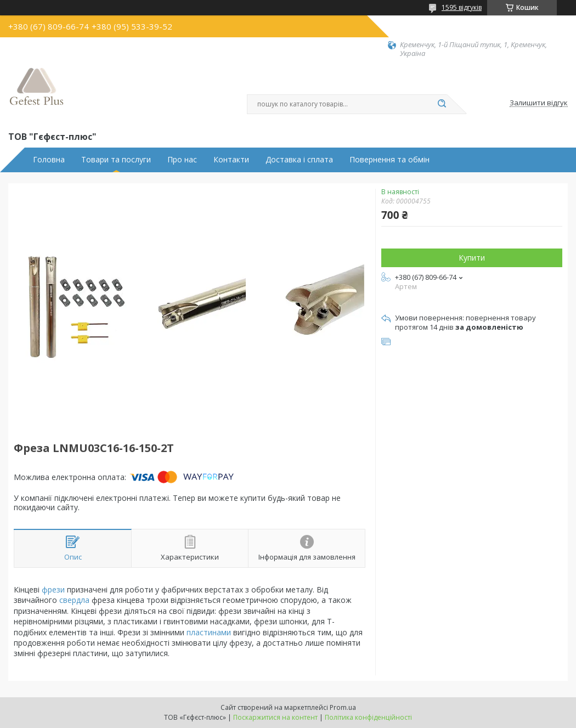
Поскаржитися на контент (275, 717)
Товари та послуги (116, 160)
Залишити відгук (539, 103)
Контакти (231, 160)
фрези (53, 589)
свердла (74, 600)
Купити (472, 258)
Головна (49, 160)
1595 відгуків (462, 7)
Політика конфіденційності (368, 717)
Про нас (182, 160)
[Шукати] (442, 104)
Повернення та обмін (389, 160)
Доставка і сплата (299, 160)
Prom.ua (343, 707)
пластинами (209, 632)
